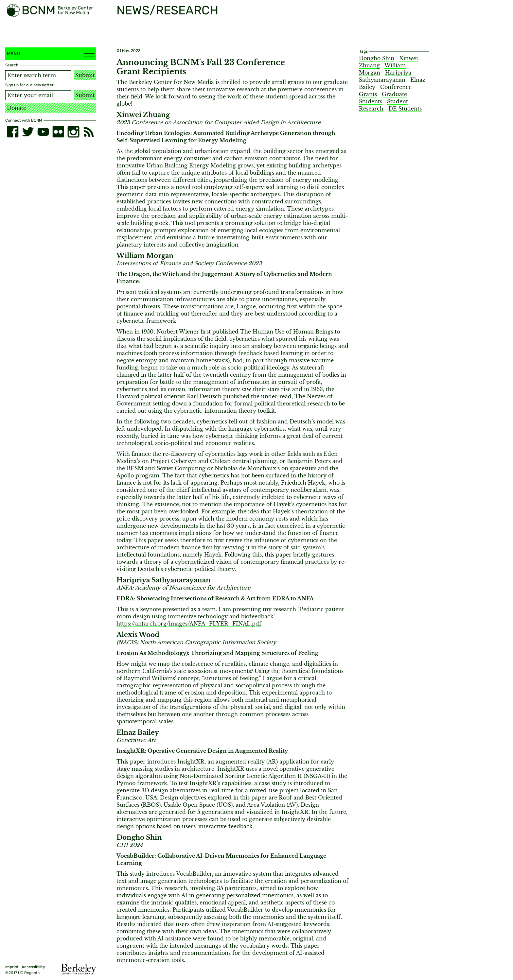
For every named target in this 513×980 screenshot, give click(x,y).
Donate (17, 108)
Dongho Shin (377, 58)
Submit (85, 75)
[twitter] (28, 132)
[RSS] (89, 132)
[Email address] (38, 95)
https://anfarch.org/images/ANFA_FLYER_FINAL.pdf (189, 624)
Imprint (12, 967)
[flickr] (58, 132)
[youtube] (43, 132)
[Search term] (38, 75)
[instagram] (73, 132)
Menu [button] (51, 53)
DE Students (405, 109)
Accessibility (33, 967)
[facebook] (13, 132)
